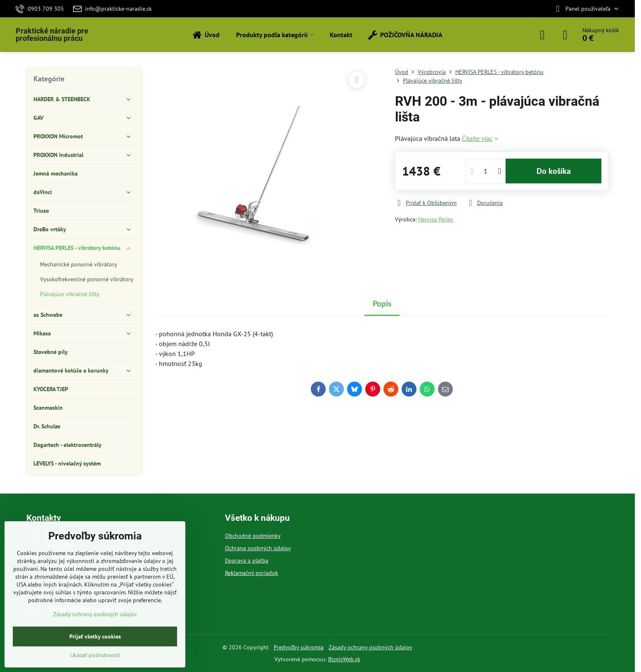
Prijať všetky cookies (95, 636)
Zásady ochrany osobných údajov (370, 647)
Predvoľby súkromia (299, 647)
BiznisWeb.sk (344, 659)
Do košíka (554, 171)
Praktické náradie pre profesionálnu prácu (52, 35)
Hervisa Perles (436, 219)
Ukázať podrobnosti (95, 655)
